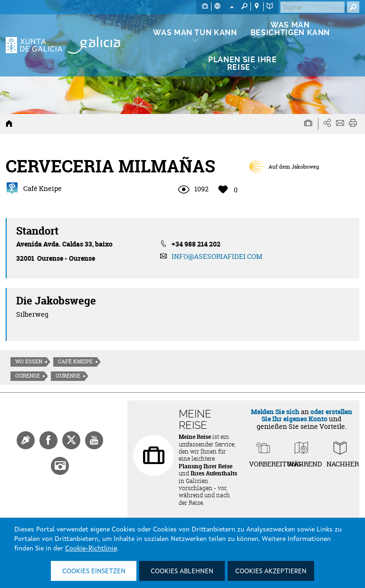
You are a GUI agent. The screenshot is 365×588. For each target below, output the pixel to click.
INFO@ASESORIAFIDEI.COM (217, 256)
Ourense (28, 376)
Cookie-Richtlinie (91, 549)
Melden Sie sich (275, 412)
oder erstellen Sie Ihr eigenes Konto (307, 415)
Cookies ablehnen (182, 571)
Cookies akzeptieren (271, 571)
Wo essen (29, 361)
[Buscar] (312, 7)
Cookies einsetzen (94, 571)
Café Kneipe (75, 361)
